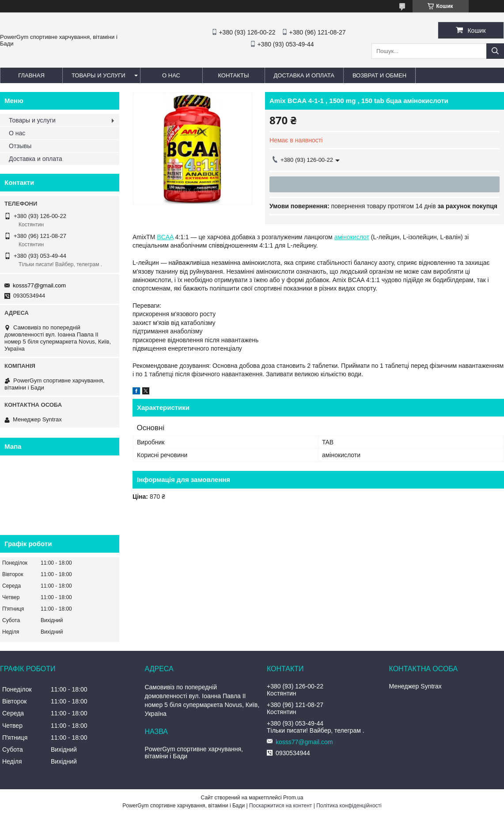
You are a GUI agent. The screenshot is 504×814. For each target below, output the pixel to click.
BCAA (165, 237)
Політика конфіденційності (349, 806)
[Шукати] (495, 51)
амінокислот (352, 237)
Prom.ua (293, 798)
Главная (31, 75)
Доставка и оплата (304, 75)
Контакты (233, 75)
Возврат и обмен (379, 75)
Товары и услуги (99, 75)
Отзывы (20, 146)
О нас (171, 75)
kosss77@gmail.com (39, 285)
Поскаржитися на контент (280, 806)
